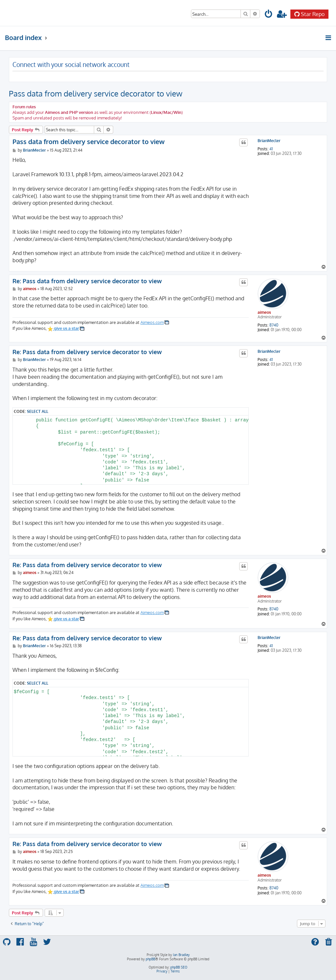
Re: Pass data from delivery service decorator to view (87, 281)
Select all (38, 411)
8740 (274, 325)
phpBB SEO (179, 967)
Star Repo (309, 14)
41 (271, 149)
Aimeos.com (152, 322)
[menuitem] (269, 15)
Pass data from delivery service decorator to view (96, 93)
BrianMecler (269, 141)
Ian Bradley (181, 955)
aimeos (264, 312)
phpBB (150, 959)
